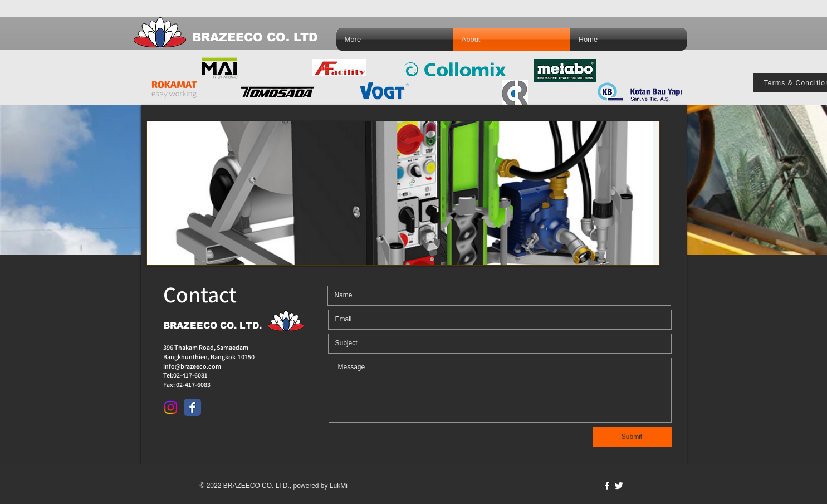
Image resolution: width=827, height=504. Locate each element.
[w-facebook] (607, 486)
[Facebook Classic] (192, 407)
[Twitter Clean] (619, 486)
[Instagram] (171, 407)
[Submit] (632, 437)
